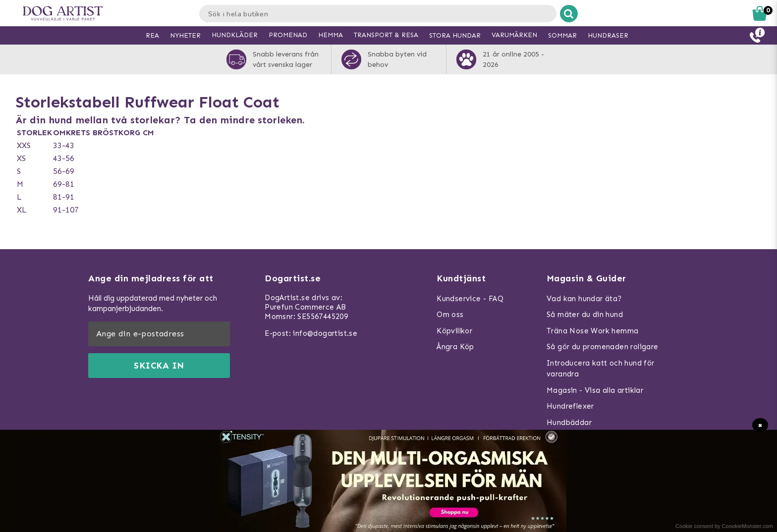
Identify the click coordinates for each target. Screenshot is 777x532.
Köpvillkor (454, 331)
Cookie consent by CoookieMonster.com (724, 526)
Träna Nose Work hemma (592, 331)
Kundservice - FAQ (470, 299)
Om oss (450, 315)
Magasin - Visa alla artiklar (595, 390)
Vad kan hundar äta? (584, 299)
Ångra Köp (455, 347)
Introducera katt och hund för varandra (601, 369)
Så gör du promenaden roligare (603, 347)
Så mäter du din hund (585, 315)
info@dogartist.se (325, 333)
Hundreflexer (570, 406)
